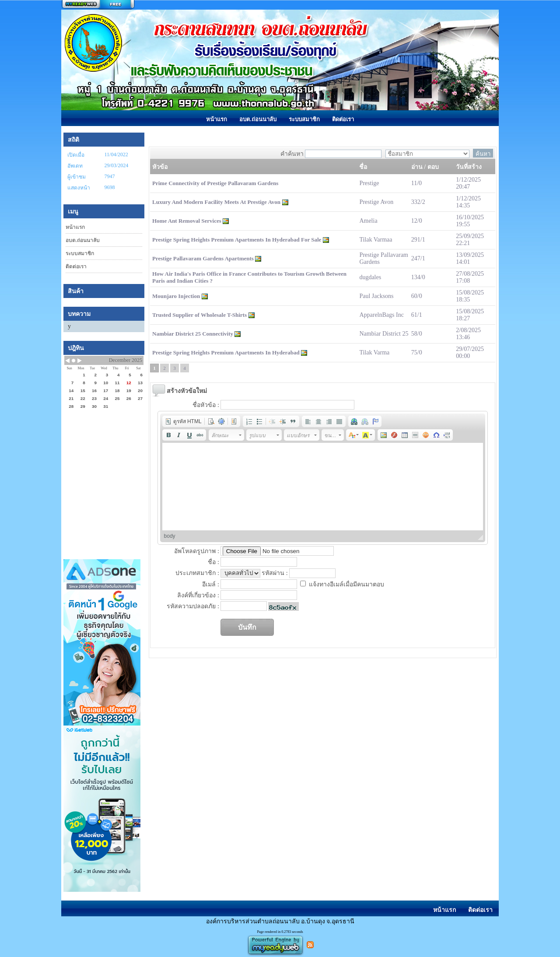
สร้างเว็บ (98, 5)
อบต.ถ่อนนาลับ (83, 240)
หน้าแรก (75, 227)
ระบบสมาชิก (80, 253)
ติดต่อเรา (76, 266)
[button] (183, 421)
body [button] (170, 536)
